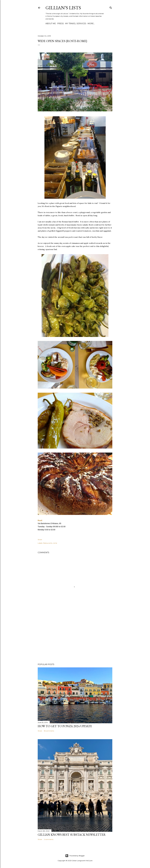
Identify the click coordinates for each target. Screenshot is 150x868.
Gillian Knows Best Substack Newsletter (72, 835)
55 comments (49, 731)
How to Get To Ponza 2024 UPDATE (65, 726)
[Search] (111, 7)
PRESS (60, 24)
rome (55, 543)
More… (91, 24)
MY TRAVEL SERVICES (76, 24)
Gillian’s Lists (63, 8)
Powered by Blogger (75, 856)
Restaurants (48, 543)
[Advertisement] (75, 639)
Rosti (40, 520)
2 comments (49, 839)
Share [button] (40, 540)
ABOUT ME (51, 24)
